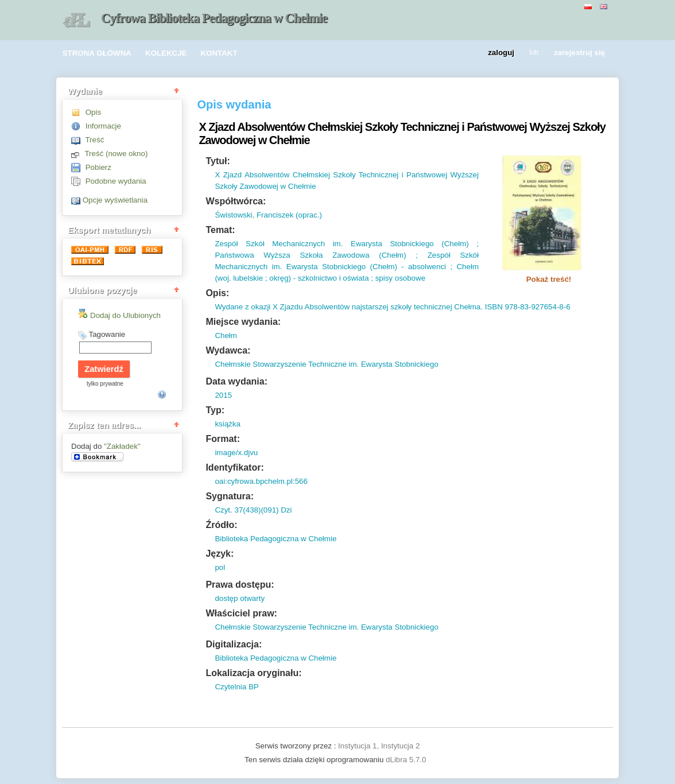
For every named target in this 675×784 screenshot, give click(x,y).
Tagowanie (107, 334)
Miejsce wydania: (243, 322)
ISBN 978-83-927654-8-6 (527, 307)
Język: (220, 554)
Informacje (103, 126)
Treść (94, 140)
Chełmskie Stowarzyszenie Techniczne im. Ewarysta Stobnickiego (326, 364)
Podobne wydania (116, 181)
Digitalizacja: (234, 644)
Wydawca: (228, 350)
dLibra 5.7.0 (407, 760)
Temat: (220, 230)
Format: (223, 439)
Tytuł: (218, 161)
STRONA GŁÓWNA (97, 53)
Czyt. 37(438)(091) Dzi (253, 510)
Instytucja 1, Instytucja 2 (379, 746)
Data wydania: (236, 381)
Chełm (226, 335)
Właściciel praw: (241, 613)
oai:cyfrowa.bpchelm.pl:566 (261, 481)
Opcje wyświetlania (115, 200)
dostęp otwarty (240, 598)
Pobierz (98, 167)
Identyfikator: (234, 467)
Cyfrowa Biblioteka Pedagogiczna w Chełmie (214, 18)
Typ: (215, 410)
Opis (93, 112)
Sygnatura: (230, 496)
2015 (223, 395)
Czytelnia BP (236, 687)
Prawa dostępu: (240, 585)
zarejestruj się (579, 53)
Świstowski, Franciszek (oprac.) (268, 215)
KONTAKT (219, 53)
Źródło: (221, 525)
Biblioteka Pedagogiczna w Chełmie (276, 539)
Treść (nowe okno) (116, 154)
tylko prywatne (105, 384)
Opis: (217, 293)
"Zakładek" (122, 446)
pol (220, 567)
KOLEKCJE (166, 53)
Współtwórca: (236, 201)
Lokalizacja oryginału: (253, 673)
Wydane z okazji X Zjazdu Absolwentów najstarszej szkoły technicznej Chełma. (349, 307)
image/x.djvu (236, 453)
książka (227, 424)
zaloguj (501, 53)
